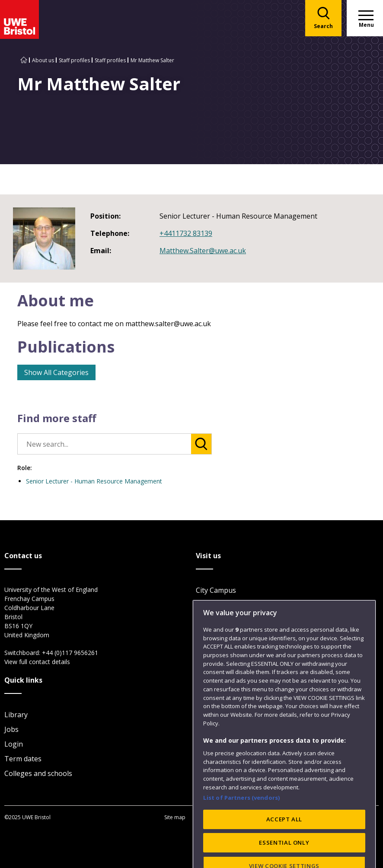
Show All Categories (56, 372)
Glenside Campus (224, 620)
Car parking (215, 634)
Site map (175, 817)
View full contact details (37, 662)
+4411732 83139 (186, 233)
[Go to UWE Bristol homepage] (24, 60)
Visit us (207, 649)
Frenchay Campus (225, 605)
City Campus (216, 590)
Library (16, 715)
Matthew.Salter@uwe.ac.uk (203, 251)
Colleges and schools (38, 773)
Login (14, 744)
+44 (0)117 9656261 (70, 653)
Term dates (23, 759)
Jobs (11, 729)
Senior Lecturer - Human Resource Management (94, 481)
